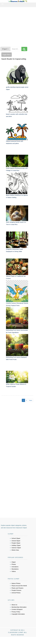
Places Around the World (19, 586)
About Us (14, 605)
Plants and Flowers (17, 588)
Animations (15, 567)
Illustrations (15, 569)
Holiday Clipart (16, 545)
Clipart (14, 562)
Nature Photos (16, 583)
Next (31, 400)
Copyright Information (18, 614)
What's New (15, 550)
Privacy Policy (16, 612)
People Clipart (16, 543)
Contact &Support (17, 609)
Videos (14, 571)
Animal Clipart (16, 541)
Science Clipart (16, 548)
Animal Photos (16, 593)
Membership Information (19, 607)
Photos (14, 564)
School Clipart (16, 538)
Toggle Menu (7, 55)
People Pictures (16, 590)
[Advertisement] (17, 26)
